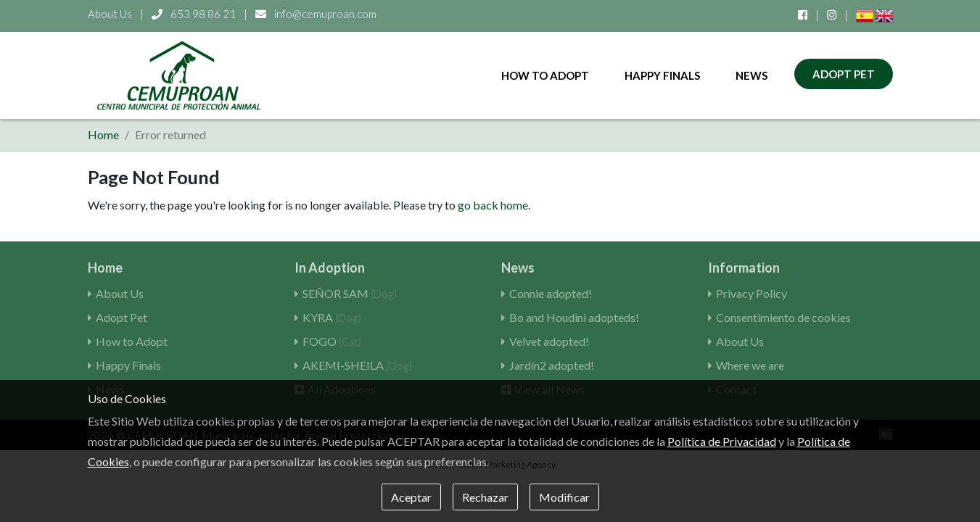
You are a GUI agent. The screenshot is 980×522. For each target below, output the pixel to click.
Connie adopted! (551, 293)
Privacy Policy (752, 293)
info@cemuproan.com (316, 14)
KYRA (332, 317)
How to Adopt (545, 75)
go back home (493, 205)
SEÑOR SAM (350, 293)
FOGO (332, 341)
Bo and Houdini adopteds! (574, 317)
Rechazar (485, 497)
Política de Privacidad (722, 441)
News (752, 75)
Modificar (564, 497)
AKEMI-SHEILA (357, 365)
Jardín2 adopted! (552, 365)
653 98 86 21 (195, 14)
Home (103, 134)
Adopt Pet (844, 74)
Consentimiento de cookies (783, 317)
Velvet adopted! (549, 341)
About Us (110, 14)
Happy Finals (662, 75)
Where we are (750, 365)
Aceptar (411, 497)
